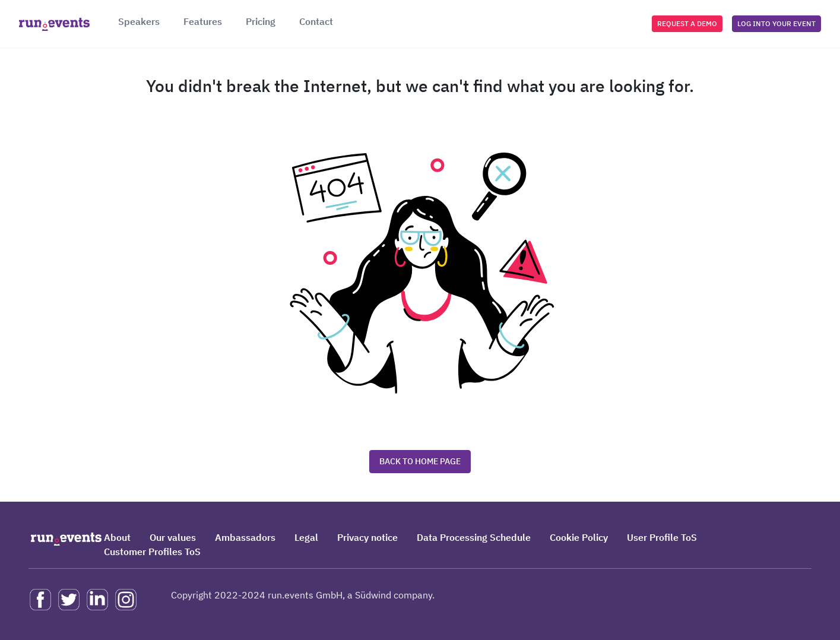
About (117, 537)
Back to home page (420, 461)
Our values (173, 537)
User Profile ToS (662, 537)
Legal (306, 537)
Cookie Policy (579, 537)
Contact (316, 21)
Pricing (261, 21)
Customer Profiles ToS (152, 552)
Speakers (139, 21)
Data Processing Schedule (474, 537)
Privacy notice (367, 537)
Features (203, 21)
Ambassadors (245, 537)
